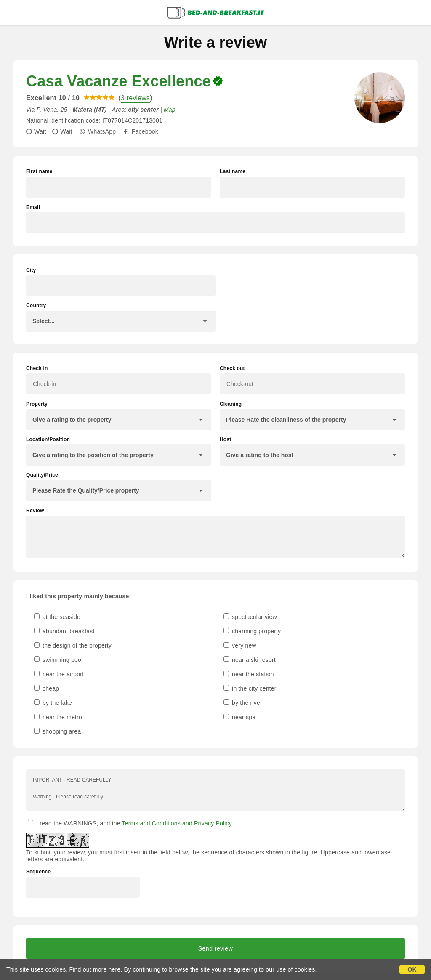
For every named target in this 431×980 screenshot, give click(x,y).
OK (412, 969)
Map (170, 110)
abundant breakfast (64, 631)
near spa (239, 717)
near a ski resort (250, 660)
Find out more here (95, 969)
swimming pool (58, 660)
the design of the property (73, 645)
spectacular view (250, 617)
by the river (243, 703)
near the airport (59, 674)
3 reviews (135, 98)
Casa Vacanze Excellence (118, 81)
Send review (216, 948)
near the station (249, 674)
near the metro (58, 717)
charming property (252, 631)
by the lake (53, 703)
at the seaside (57, 617)
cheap (47, 688)
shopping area (57, 731)
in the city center (250, 688)
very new (240, 645)
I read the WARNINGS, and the (130, 823)
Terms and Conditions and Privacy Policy (177, 823)
